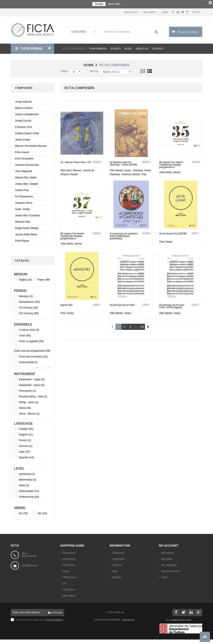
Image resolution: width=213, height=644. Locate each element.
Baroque (26, 295)
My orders (167, 558)
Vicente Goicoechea (27, 164)
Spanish (26, 456)
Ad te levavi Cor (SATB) (173, 233)
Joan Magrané (24, 170)
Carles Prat (22, 189)
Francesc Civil (23, 126)
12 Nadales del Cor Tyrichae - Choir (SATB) (123, 162)
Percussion (27, 390)
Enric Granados (24, 157)
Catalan (26, 428)
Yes (42, 512)
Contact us (118, 552)
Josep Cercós (23, 120)
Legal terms (119, 558)
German (26, 445)
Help (115, 570)
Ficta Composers (74, 48)
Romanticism (29, 301)
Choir (25, 334)
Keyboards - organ (32, 378)
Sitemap (117, 576)
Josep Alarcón (23, 101)
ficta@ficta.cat (30, 564)
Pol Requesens (24, 195)
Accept (99, 4)
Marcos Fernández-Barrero (31, 145)
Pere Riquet (22, 240)
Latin (25, 451)
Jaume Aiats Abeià (26, 233)
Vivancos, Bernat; (131, 173)
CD (65, 582)
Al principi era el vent (122, 304)
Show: (64, 70)
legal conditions (55, 619)
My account (169, 544)
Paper (43, 279)
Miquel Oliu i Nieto (26, 176)
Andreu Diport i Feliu (27, 132)
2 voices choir (29, 329)
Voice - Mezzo (29, 413)
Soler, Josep (22, 208)
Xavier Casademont (27, 113)
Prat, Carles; (166, 241)
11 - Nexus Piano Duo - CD (76, 161)
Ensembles (69, 564)
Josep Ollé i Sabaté (27, 183)
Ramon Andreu (24, 107)
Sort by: (94, 70)
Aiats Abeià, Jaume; (170, 171)
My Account (131, 12)
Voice (25, 407)
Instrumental (28, 361)
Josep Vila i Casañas (27, 214)
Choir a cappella (31, 340)
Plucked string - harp (33, 395)
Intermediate (29, 490)
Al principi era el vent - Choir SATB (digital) (172, 305)
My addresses (169, 564)
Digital (25, 279)
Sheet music (70, 576)
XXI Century (29, 312)
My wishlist (149, 12)
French (25, 439)
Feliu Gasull (22, 151)
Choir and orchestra (33, 356)
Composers (69, 552)
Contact (158, 48)
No (23, 512)
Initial (24, 484)
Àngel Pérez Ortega (27, 227)
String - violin (29, 401)
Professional (29, 496)
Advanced (27, 473)
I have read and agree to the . (39, 619)
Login (165, 12)
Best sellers (69, 595)
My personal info (171, 570)
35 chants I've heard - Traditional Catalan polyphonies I (172, 164)
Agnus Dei (66, 304)
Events (116, 48)
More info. (114, 4)
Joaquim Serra (24, 202)
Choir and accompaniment (32, 350)
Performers (98, 48)
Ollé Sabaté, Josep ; (121, 169)
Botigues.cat (128, 619)
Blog (128, 48)
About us (142, 48)
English (26, 434)
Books (66, 570)
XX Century (28, 307)
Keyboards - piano (32, 384)
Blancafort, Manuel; (72, 169)
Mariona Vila (22, 221)
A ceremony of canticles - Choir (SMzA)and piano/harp (125, 235)
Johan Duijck (23, 139)
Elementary (28, 479)
